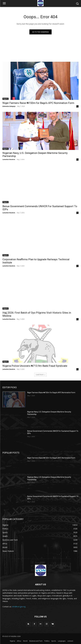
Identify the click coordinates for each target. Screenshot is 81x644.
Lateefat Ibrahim (9, 159)
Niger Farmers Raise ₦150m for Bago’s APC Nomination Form (38, 103)
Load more (40, 375)
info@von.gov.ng (19, 607)
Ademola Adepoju (9, 106)
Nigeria (6, 99)
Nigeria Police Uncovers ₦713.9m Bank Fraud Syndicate (35, 366)
